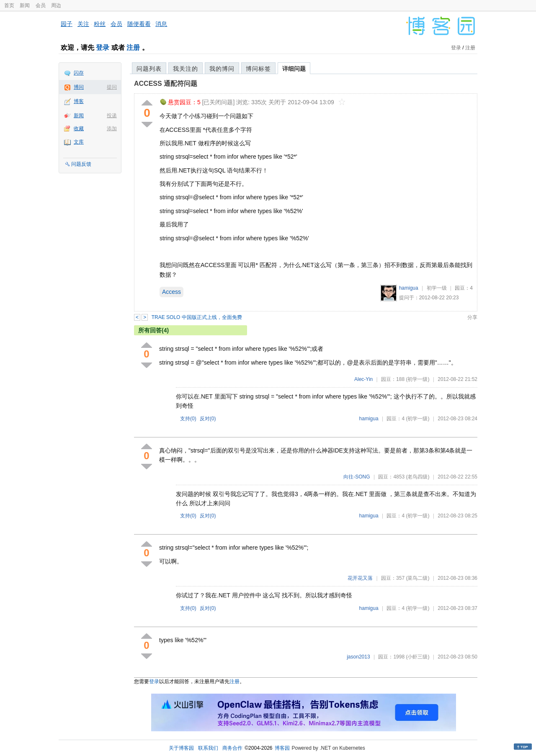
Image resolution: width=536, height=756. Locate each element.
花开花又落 (360, 578)
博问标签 (258, 69)
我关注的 (186, 69)
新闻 (25, 5)
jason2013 (358, 657)
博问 (79, 87)
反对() (208, 419)
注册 (133, 48)
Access (171, 292)
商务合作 (232, 748)
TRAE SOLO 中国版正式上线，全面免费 (197, 317)
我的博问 (222, 69)
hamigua (409, 288)
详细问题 (294, 69)
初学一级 (437, 288)
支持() (188, 419)
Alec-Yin (363, 379)
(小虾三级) (417, 657)
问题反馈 (81, 164)
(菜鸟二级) (417, 578)
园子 (67, 24)
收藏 (79, 129)
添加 (112, 129)
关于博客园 (181, 748)
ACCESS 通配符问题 (166, 84)
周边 (56, 5)
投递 (112, 116)
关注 (83, 24)
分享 (472, 317)
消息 (161, 24)
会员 (41, 5)
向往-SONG (357, 477)
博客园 (282, 748)
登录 (103, 48)
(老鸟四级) (417, 477)
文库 (79, 142)
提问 (112, 87)
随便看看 (139, 24)
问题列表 (149, 69)
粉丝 (100, 24)
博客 (79, 101)
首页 (9, 5)
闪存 (79, 73)
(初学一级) (417, 379)
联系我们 (208, 748)
